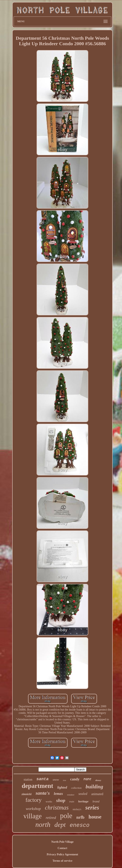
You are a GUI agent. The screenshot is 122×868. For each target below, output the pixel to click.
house (95, 817)
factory (33, 800)
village (33, 816)
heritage (83, 801)
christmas (57, 807)
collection (76, 788)
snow (56, 780)
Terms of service (62, 861)
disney (98, 780)
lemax (58, 794)
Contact (62, 848)
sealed (83, 794)
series (92, 807)
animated (97, 794)
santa (42, 779)
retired (51, 818)
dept (60, 825)
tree (65, 780)
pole (66, 816)
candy (75, 779)
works (49, 801)
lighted (62, 787)
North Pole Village (62, 842)
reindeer (71, 795)
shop (61, 800)
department (38, 786)
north (43, 825)
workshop (33, 809)
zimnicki (27, 794)
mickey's (77, 809)
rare (87, 779)
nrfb (81, 817)
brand (96, 801)
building (94, 787)
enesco (80, 825)
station (28, 779)
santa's (43, 793)
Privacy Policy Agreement (62, 854)
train (72, 802)
